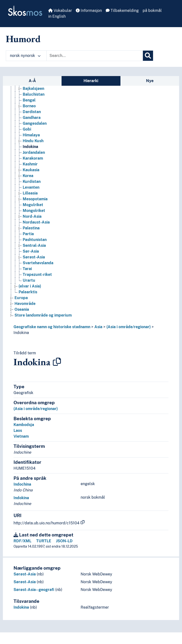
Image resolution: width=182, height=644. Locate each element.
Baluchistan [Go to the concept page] (34, 94)
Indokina (21, 333)
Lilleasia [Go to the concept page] (30, 193)
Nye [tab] (150, 81)
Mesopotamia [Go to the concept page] (35, 199)
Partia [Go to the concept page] (28, 234)
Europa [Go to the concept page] (21, 298)
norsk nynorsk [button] (25, 56)
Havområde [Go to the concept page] (25, 304)
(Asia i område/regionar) (129, 327)
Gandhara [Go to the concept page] (32, 118)
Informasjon (89, 11)
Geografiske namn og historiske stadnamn (52, 327)
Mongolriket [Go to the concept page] (34, 211)
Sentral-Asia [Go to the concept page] (34, 245)
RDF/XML (22, 541)
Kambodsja (24, 425)
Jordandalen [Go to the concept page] (34, 152)
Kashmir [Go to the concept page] (30, 164)
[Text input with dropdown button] (95, 56)
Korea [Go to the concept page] (28, 176)
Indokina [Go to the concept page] (30, 147)
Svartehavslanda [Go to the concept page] (38, 263)
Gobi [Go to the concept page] (27, 129)
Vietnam (21, 436)
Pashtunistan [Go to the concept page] (35, 240)
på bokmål (152, 11)
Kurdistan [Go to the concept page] (32, 182)
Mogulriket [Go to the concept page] (33, 205)
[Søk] (148, 56)
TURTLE (44, 541)
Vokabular (60, 11)
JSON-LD (64, 541)
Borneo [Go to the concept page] (29, 106)
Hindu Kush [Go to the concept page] (33, 141)
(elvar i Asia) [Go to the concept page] (30, 286)
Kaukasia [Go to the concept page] (31, 170)
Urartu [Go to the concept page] (29, 280)
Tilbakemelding (122, 11)
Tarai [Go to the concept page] (27, 269)
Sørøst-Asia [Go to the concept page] (34, 257)
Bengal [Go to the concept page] (29, 100)
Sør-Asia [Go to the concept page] (31, 251)
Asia (98, 327)
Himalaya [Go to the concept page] (31, 135)
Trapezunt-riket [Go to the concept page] (37, 275)
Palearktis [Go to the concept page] (28, 292)
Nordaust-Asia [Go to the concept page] (36, 222)
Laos (18, 431)
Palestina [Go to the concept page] (31, 228)
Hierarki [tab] (91, 81)
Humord (23, 39)
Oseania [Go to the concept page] (22, 309)
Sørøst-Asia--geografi (34, 590)
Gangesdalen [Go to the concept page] (35, 123)
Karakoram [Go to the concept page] (33, 158)
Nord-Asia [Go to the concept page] (32, 216)
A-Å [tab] (32, 81)
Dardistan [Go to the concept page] (32, 112)
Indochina (22, 484)
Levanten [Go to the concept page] (31, 187)
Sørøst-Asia (25, 574)
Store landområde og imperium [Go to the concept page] (43, 315)
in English (57, 16)
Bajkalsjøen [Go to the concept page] (33, 89)
